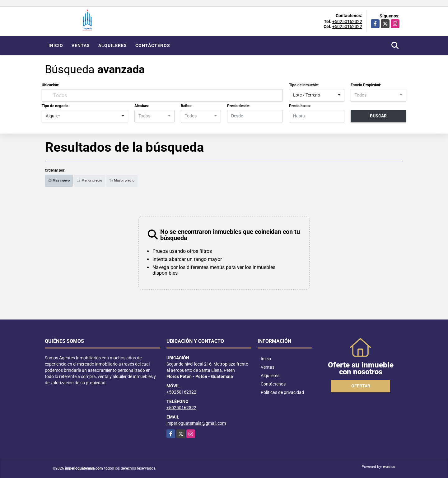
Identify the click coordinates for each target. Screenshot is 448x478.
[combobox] (317, 95)
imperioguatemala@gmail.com (196, 423)
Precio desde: (238, 106)
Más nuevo (59, 180)
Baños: (187, 106)
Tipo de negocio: (56, 106)
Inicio (56, 45)
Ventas (81, 45)
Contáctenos (153, 45)
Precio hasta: (300, 106)
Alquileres (113, 45)
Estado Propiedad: (366, 85)
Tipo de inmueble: (304, 85)
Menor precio (89, 180)
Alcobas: (142, 106)
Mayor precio (122, 180)
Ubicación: (50, 85)
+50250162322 (347, 21)
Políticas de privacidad (282, 392)
